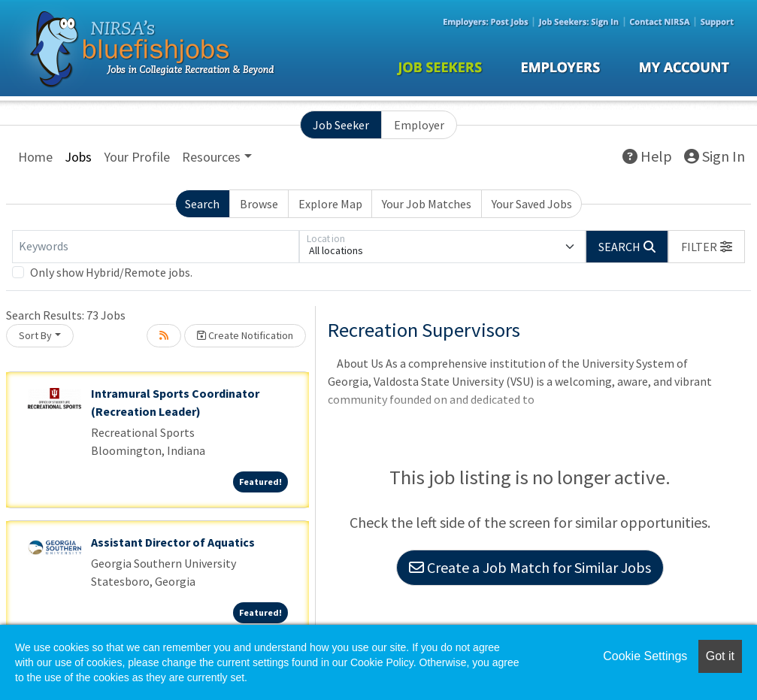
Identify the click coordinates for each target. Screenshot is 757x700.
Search (202, 204)
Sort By (35, 335)
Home (35, 157)
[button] (707, 247)
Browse (259, 204)
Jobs (78, 157)
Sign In (715, 156)
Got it (720, 656)
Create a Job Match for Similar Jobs (530, 567)
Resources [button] (211, 157)
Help (647, 156)
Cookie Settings (645, 656)
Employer (419, 125)
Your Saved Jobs (532, 204)
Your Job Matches (427, 204)
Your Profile (137, 157)
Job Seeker (341, 125)
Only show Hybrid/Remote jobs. (111, 272)
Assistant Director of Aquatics (173, 542)
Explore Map (330, 204)
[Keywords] (156, 247)
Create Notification (245, 335)
